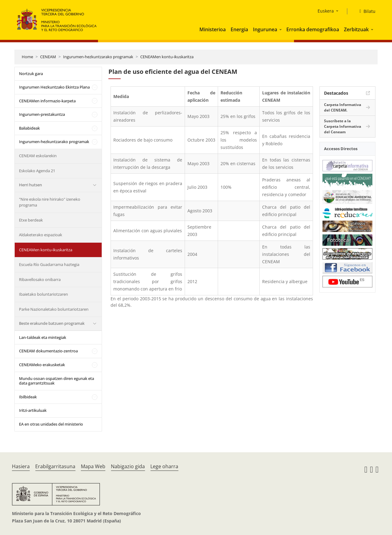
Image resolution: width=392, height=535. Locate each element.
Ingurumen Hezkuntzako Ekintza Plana (54, 87)
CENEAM (48, 57)
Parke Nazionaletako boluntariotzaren (54, 309)
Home (27, 57)
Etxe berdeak (31, 220)
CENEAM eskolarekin (38, 156)
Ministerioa (213, 29)
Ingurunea (265, 29)
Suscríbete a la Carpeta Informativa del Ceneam (343, 126)
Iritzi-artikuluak (33, 410)
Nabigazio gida (128, 466)
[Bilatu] (365, 11)
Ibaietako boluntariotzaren (43, 294)
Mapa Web (93, 466)
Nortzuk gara (31, 74)
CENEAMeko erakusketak (42, 365)
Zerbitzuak (356, 29)
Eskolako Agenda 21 (37, 171)
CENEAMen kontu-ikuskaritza (167, 57)
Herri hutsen (30, 185)
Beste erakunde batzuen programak (52, 323)
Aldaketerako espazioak (41, 235)
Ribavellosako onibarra (40, 279)
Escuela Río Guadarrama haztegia (49, 264)
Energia (239, 29)
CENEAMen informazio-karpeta (47, 101)
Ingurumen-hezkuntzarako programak (98, 57)
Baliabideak (29, 128)
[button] (281, 29)
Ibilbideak (28, 397)
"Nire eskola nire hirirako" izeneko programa (50, 202)
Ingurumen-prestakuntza (42, 114)
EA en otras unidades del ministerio (51, 424)
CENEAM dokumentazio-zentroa (48, 351)
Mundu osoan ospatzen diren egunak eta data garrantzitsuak (57, 381)
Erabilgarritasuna (55, 466)
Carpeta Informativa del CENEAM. (343, 107)
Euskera (326, 11)
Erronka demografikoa (313, 29)
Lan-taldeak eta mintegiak (43, 337)
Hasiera (21, 466)
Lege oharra (164, 466)
